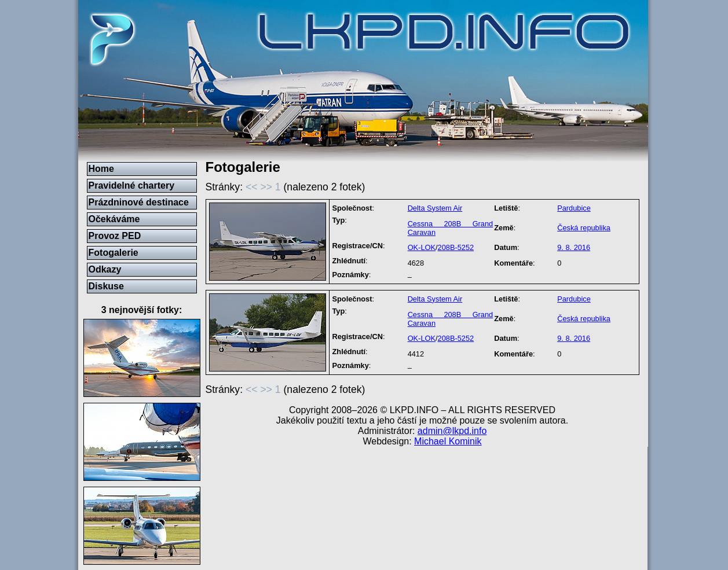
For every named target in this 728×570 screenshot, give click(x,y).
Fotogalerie (114, 253)
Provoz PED (115, 236)
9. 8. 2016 (574, 247)
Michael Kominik (448, 441)
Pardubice (574, 208)
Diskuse (106, 286)
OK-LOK (422, 247)
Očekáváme (114, 219)
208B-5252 (456, 247)
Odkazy (105, 269)
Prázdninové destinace (139, 202)
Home (101, 169)
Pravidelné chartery (132, 185)
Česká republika (584, 228)
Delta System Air (435, 208)
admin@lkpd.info (452, 431)
